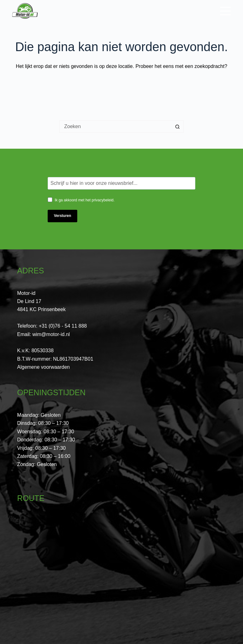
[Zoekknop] (178, 127)
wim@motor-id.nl (51, 334)
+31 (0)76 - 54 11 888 (63, 326)
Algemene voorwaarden (43, 367)
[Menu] (225, 11)
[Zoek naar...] (115, 127)
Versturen (62, 216)
